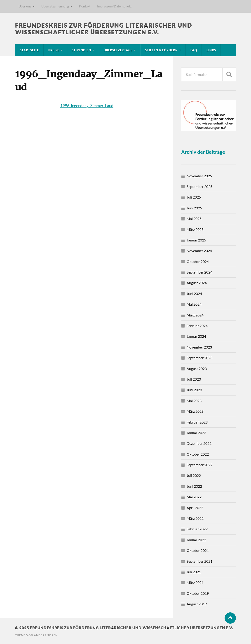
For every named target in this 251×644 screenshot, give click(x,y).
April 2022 (195, 508)
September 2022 (199, 465)
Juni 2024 (194, 294)
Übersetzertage (118, 50)
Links (211, 50)
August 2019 (197, 604)
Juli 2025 (194, 197)
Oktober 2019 (198, 593)
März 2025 (195, 229)
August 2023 (197, 369)
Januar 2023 (196, 433)
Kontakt (85, 6)
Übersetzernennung (55, 6)
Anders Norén (46, 635)
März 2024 (195, 315)
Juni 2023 (194, 390)
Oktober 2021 (198, 550)
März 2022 (195, 518)
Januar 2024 (196, 336)
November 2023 (199, 347)
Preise (54, 50)
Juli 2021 (194, 572)
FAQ (194, 50)
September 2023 (199, 358)
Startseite (29, 50)
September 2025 (199, 186)
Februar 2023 (197, 422)
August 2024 (197, 283)
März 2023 (195, 411)
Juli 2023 (194, 379)
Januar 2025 (196, 240)
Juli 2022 (194, 475)
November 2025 (199, 176)
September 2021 (199, 561)
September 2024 (199, 272)
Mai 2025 (194, 219)
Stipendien (81, 50)
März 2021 (195, 582)
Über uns (25, 6)
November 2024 (199, 251)
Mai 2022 (194, 497)
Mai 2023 (194, 401)
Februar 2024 (197, 326)
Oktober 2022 (198, 454)
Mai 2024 (194, 304)
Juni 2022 (194, 486)
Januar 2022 (196, 540)
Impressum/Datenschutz (114, 6)
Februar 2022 (197, 529)
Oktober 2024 (198, 261)
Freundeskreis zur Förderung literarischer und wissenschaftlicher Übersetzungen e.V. (104, 28)
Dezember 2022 (199, 443)
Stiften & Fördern (161, 50)
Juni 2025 (194, 208)
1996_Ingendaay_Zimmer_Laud (87, 106)
